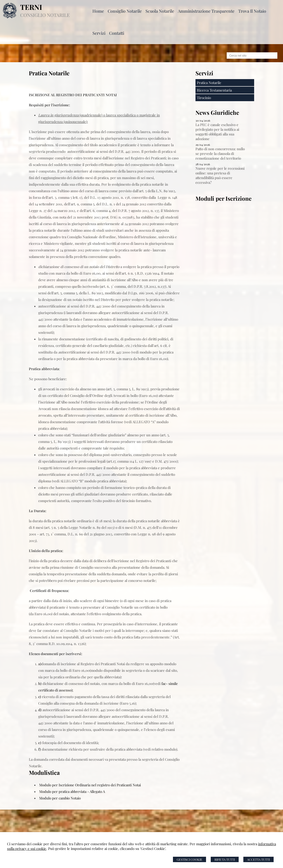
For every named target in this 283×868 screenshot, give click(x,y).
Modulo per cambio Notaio (60, 798)
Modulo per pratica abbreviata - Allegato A (72, 791)
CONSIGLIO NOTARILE (45, 15)
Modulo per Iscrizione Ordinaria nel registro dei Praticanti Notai (90, 785)
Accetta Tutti (258, 859)
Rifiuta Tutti (225, 859)
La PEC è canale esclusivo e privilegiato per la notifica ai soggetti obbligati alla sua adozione (217, 132)
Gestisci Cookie (189, 859)
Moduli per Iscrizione (224, 198)
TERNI (31, 7)
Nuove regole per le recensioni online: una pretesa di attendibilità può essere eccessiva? (220, 175)
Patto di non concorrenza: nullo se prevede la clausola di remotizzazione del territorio (220, 154)
